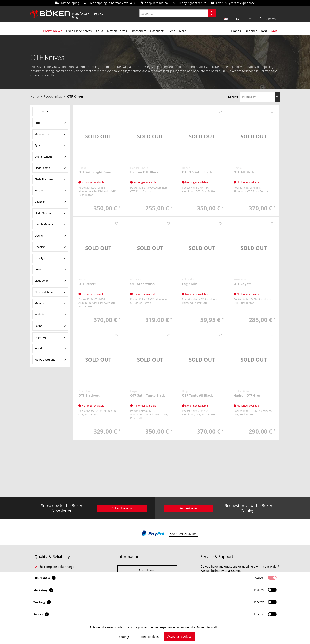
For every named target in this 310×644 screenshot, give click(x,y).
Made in (39, 314)
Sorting (233, 97)
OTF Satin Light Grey (95, 172)
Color (38, 269)
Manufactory (80, 14)
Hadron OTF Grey (247, 396)
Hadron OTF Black (144, 172)
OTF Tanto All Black (197, 396)
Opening (40, 247)
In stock (45, 111)
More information (209, 627)
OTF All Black (244, 172)
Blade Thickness (44, 179)
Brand (38, 348)
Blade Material (43, 213)
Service (98, 14)
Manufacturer (43, 134)
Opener (39, 236)
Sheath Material (44, 292)
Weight (39, 190)
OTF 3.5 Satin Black (197, 172)
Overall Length (43, 157)
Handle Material (44, 224)
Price (37, 123)
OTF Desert (87, 284)
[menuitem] (80, 14)
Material (39, 303)
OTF (33, 67)
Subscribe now (122, 508)
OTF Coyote (243, 284)
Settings (124, 637)
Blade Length (42, 168)
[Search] (212, 13)
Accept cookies (149, 637)
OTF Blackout (89, 396)
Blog (75, 17)
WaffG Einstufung (45, 360)
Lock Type (41, 258)
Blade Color (41, 281)
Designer (40, 202)
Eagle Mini (190, 284)
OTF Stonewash (143, 284)
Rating (38, 326)
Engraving (40, 337)
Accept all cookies (179, 636)
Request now (188, 508)
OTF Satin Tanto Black (148, 396)
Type (37, 145)
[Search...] (178, 13)
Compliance (147, 570)
